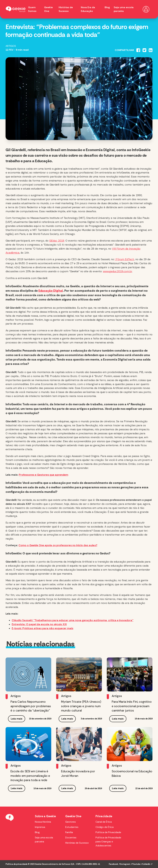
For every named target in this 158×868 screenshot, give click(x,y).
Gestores (71, 822)
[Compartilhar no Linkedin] (151, 50)
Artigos (11, 46)
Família (69, 832)
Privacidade (104, 816)
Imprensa (40, 827)
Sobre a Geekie (45, 816)
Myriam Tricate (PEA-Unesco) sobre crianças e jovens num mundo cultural (81, 706)
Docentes (71, 838)
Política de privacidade (17, 864)
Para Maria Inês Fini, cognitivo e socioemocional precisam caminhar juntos (132, 706)
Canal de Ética (104, 822)
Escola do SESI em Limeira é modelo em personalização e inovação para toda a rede (30, 776)
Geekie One (73, 816)
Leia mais (17, 719)
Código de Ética (105, 827)
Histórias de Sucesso (77, 843)
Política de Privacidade (108, 832)
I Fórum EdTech (124, 259)
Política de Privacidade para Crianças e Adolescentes (108, 842)
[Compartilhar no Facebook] (138, 50)
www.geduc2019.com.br (117, 271)
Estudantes (72, 827)
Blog (107, 7)
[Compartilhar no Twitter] (144, 50)
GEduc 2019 (57, 241)
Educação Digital (51, 291)
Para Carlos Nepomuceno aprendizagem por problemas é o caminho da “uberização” (31, 706)
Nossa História (43, 822)
